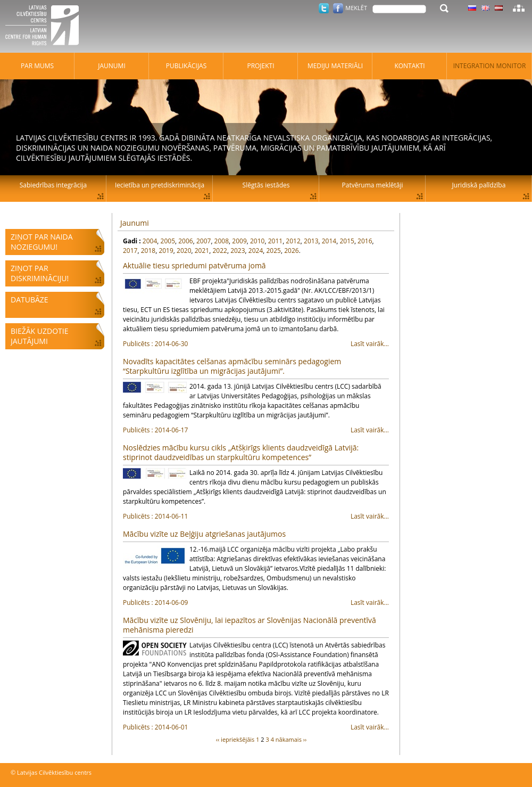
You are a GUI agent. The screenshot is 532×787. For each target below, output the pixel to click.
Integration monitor (490, 66)
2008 (222, 241)
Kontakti (409, 66)
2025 (274, 251)
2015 (347, 241)
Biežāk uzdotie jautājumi (39, 336)
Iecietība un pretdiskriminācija (160, 185)
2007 (203, 241)
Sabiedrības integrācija (53, 185)
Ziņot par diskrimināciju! (40, 273)
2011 (275, 241)
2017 (130, 251)
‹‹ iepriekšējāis (235, 739)
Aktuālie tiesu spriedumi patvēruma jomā (194, 265)
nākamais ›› (291, 739)
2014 (329, 241)
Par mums (37, 66)
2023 (238, 251)
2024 (256, 251)
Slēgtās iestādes (266, 185)
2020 (184, 251)
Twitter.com (324, 8)
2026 (291, 251)
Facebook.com (338, 8)
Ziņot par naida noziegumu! (42, 242)
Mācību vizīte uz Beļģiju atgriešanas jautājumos (204, 534)
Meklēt (356, 8)
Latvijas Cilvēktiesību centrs (45, 27)
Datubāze (30, 300)
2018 (148, 251)
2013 (311, 241)
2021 (202, 251)
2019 (166, 251)
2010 (257, 241)
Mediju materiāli (335, 66)
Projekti (260, 66)
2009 (239, 241)
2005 (168, 241)
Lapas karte (519, 8)
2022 (219, 251)
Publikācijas (186, 66)
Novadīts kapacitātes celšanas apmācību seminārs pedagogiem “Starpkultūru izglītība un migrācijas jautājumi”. (232, 366)
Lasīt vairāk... (256, 344)
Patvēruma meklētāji (373, 185)
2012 (293, 241)
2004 (150, 241)
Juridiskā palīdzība (479, 185)
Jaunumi (135, 223)
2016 (365, 241)
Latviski (499, 8)
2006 (185, 241)
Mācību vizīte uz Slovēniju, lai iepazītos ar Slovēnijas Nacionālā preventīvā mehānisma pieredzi (250, 625)
